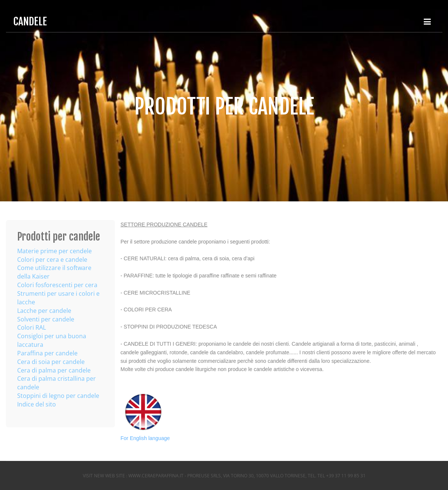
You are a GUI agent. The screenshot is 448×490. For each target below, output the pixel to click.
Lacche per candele (44, 311)
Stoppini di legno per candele (58, 396)
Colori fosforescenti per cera (57, 285)
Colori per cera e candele (52, 260)
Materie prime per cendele (54, 251)
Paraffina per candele (47, 353)
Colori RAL (32, 327)
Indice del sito (37, 404)
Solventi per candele (46, 319)
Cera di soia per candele (51, 362)
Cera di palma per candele (54, 370)
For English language (145, 438)
